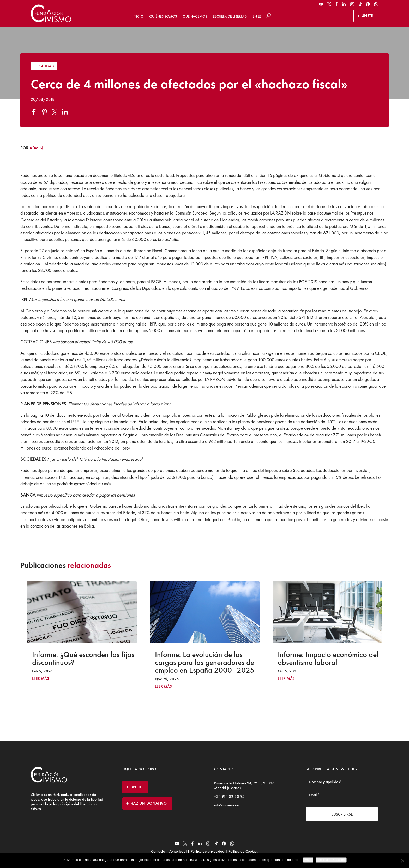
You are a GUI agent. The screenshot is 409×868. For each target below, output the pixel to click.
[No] (402, 861)
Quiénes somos (163, 16)
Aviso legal (178, 851)
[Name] (342, 782)
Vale (308, 860)
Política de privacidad (207, 851)
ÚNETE (367, 16)
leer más (41, 679)
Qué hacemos (195, 16)
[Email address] (342, 795)
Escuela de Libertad (230, 16)
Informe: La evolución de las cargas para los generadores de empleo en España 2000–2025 (205, 662)
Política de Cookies (243, 851)
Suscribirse (342, 814)
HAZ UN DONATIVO (149, 803)
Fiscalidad (44, 66)
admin (36, 148)
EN (255, 16)
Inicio (138, 16)
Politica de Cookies (331, 860)
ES (260, 16)
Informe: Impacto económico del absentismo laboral (328, 658)
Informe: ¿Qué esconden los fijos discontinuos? (83, 658)
